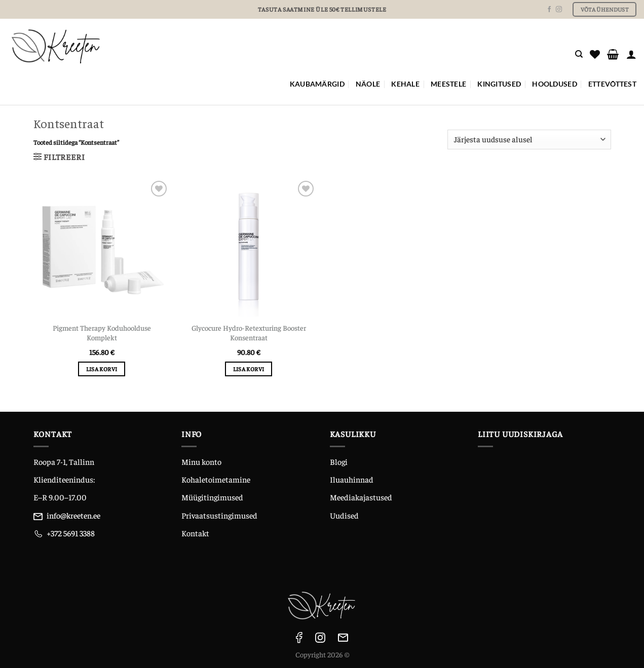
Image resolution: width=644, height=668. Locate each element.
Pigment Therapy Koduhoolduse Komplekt (102, 332)
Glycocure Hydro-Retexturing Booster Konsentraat (249, 332)
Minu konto (201, 461)
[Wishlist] (595, 54)
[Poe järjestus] (529, 140)
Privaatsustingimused (219, 515)
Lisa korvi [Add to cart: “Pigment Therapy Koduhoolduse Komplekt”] (102, 369)
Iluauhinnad (352, 479)
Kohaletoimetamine (216, 479)
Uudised (344, 515)
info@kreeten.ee (73, 515)
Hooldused (555, 84)
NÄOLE (368, 84)
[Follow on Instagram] (559, 10)
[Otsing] (579, 54)
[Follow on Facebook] (549, 10)
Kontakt (195, 533)
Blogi (339, 461)
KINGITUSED (499, 84)
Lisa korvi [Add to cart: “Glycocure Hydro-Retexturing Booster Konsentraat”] (249, 369)
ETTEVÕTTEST (612, 84)
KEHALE (405, 84)
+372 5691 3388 (71, 533)
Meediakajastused (361, 497)
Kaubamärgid (317, 84)
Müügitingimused (212, 497)
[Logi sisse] (631, 54)
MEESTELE (448, 84)
